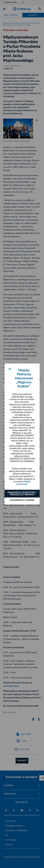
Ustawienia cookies (22, 500)
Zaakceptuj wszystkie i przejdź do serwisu (22, 494)
